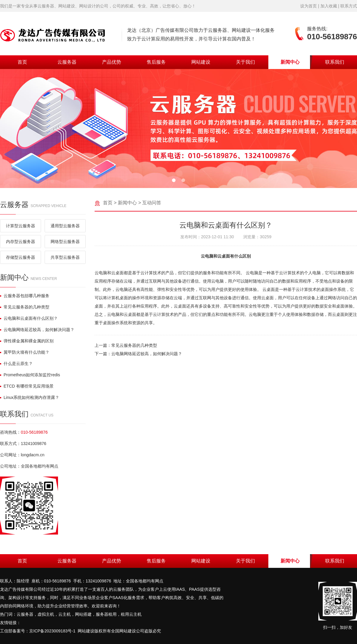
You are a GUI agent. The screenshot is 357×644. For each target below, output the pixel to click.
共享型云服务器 (65, 257)
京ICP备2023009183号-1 (52, 631)
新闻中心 (290, 62)
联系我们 (335, 62)
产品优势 (112, 62)
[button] (174, 180)
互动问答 (152, 203)
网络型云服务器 (65, 242)
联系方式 (349, 6)
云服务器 (67, 62)
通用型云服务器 (65, 226)
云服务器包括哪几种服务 (25, 296)
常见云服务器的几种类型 (25, 307)
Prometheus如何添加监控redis (30, 375)
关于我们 (245, 62)
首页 (22, 62)
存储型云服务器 (21, 257)
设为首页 (309, 6)
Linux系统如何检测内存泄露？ (30, 397)
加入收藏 (329, 6)
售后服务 (156, 62)
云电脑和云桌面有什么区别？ (29, 318)
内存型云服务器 (21, 242)
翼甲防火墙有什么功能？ (25, 352)
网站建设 (201, 62)
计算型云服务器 (21, 226)
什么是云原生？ (16, 363)
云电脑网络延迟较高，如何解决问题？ (37, 330)
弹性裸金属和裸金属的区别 (27, 341)
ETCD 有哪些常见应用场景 (27, 386)
